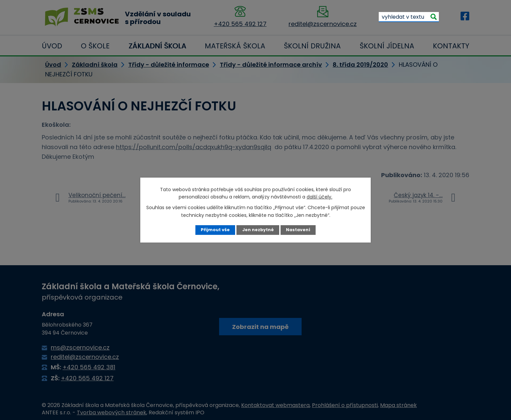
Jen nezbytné (258, 230)
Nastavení (298, 230)
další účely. (319, 197)
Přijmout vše (215, 230)
